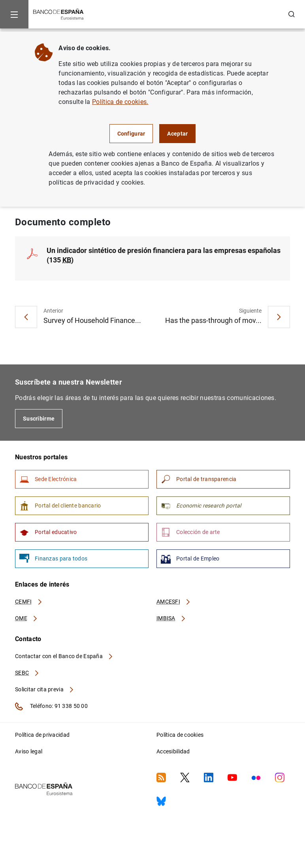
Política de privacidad (42, 735)
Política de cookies (180, 735)
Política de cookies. (120, 102)
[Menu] (14, 14)
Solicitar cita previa (45, 689)
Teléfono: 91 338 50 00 (51, 706)
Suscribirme (39, 419)
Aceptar (177, 134)
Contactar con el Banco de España (64, 656)
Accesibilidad (173, 751)
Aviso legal (29, 751)
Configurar (131, 134)
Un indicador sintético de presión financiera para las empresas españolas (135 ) (164, 255)
